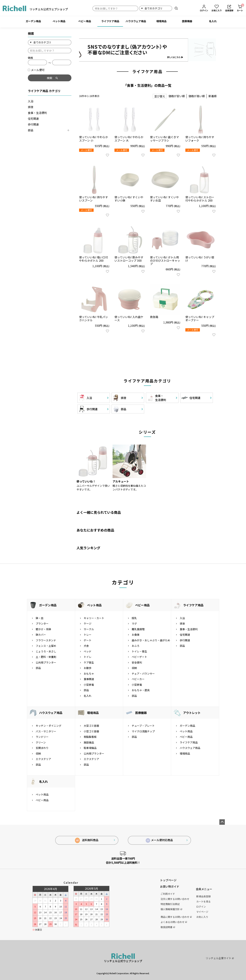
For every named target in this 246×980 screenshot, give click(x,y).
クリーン (41, 742)
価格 (30, 58)
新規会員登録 (203, 896)
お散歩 (88, 668)
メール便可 (36, 70)
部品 (31, 130)
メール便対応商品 (159, 840)
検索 (176, 8)
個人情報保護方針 (171, 909)
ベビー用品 (85, 21)
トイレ (88, 657)
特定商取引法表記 (170, 904)
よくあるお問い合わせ (174, 922)
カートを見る (203, 901)
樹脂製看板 (90, 737)
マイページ (202, 912)
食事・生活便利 (37, 113)
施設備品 (89, 742)
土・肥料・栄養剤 (46, 657)
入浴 (31, 101)
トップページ (168, 880)
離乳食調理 (138, 629)
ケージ (88, 623)
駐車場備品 (90, 748)
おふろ (136, 646)
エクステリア (43, 759)
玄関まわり (42, 748)
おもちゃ (89, 674)
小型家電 (89, 685)
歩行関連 (33, 124)
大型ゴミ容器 (91, 726)
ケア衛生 (89, 662)
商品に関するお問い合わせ (176, 917)
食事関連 (89, 679)
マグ (134, 623)
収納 (134, 668)
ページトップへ (222, 822)
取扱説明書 (168, 927)
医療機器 (187, 21)
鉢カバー (41, 635)
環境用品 (161, 21)
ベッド (88, 651)
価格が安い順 (177, 96)
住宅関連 (33, 119)
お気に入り (202, 917)
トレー (88, 635)
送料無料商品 (87, 840)
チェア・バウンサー (143, 674)
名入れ (213, 21)
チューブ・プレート (143, 726)
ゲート (88, 640)
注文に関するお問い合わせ (175, 899)
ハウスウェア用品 (136, 21)
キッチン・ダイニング (49, 726)
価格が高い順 (197, 96)
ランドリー (42, 737)
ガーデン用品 (33, 21)
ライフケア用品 (110, 21)
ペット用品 (59, 21)
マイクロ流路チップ (143, 731)
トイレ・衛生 (139, 651)
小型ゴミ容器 (91, 731)
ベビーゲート (139, 657)
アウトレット (192, 713)
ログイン (201, 907)
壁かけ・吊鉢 (43, 629)
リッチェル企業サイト (220, 958)
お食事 (136, 635)
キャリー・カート (94, 618)
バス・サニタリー (46, 731)
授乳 (134, 618)
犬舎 (86, 646)
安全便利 (137, 662)
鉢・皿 (40, 618)
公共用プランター (46, 662)
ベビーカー (138, 679)
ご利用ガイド (168, 894)
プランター (42, 623)
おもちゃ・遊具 (141, 690)
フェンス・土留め (46, 646)
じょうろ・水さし (46, 651)
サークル (89, 629)
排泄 (31, 107)
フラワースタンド (46, 640)
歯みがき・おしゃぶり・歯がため (151, 640)
